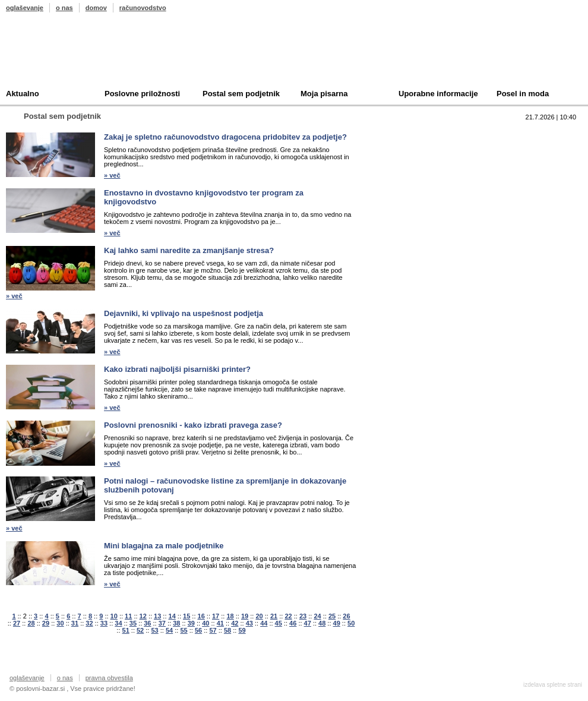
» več (112, 175)
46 (293, 623)
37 (162, 623)
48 (322, 623)
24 (317, 616)
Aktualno (23, 94)
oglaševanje (25, 8)
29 (46, 623)
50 (351, 623)
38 (176, 623)
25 (332, 616)
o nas (64, 8)
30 (60, 623)
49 (337, 623)
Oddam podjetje (413, 189)
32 (89, 623)
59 (242, 630)
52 (140, 630)
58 (227, 630)
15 (186, 616)
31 (75, 623)
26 (346, 616)
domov (96, 8)
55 (184, 630)
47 (308, 623)
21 (274, 616)
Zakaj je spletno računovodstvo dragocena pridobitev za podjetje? (225, 137)
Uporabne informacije (438, 94)
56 (198, 630)
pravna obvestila (109, 678)
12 (143, 616)
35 (133, 623)
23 (303, 616)
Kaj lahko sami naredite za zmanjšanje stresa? (189, 250)
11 (128, 616)
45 (279, 623)
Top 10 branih (409, 134)
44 (264, 623)
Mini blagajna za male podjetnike (164, 546)
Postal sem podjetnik (241, 94)
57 (213, 630)
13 (157, 616)
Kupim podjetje (412, 171)
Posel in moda (523, 94)
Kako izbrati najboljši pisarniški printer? (177, 369)
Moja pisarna (324, 94)
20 (259, 616)
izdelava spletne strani (553, 685)
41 (220, 623)
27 (17, 623)
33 (104, 623)
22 (288, 616)
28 (31, 623)
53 (154, 630)
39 (191, 623)
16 (201, 616)
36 (147, 623)
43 (249, 623)
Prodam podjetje (415, 152)
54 (169, 630)
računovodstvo (143, 8)
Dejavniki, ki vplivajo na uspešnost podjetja (184, 313)
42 (235, 623)
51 (126, 630)
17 (216, 616)
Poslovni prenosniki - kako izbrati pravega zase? (193, 425)
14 (172, 616)
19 (245, 616)
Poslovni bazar (75, 55)
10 (114, 616)
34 (118, 623)
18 (230, 616)
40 (206, 623)
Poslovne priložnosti (142, 94)
